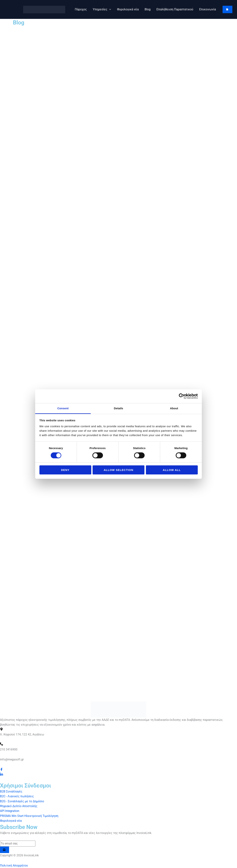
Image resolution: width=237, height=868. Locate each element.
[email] (18, 844)
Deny (65, 470)
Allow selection (118, 470)
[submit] (5, 850)
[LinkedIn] (1, 774)
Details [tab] (118, 408)
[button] (109, 9)
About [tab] (174, 408)
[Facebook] (1, 770)
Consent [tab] (63, 408)
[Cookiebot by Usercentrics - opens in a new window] (182, 396)
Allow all (172, 470)
